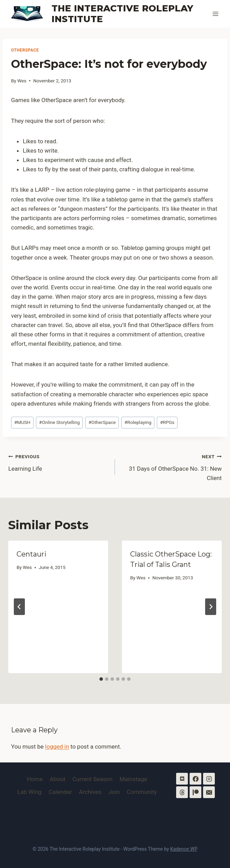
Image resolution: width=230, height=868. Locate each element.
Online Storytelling (59, 422)
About (57, 779)
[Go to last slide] (19, 607)
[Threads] (182, 792)
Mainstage (133, 779)
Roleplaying (138, 422)
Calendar (60, 792)
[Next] (211, 607)
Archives (90, 792)
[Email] (209, 792)
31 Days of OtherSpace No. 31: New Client (171, 467)
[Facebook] (195, 779)
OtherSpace (25, 50)
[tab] (101, 679)
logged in (57, 747)
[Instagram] (209, 779)
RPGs (167, 422)
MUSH (22, 422)
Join (114, 792)
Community (142, 792)
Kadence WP (184, 849)
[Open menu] (215, 14)
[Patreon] (195, 792)
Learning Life (59, 462)
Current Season (93, 779)
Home (35, 779)
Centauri (31, 554)
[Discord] (182, 779)
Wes (22, 81)
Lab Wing (29, 792)
